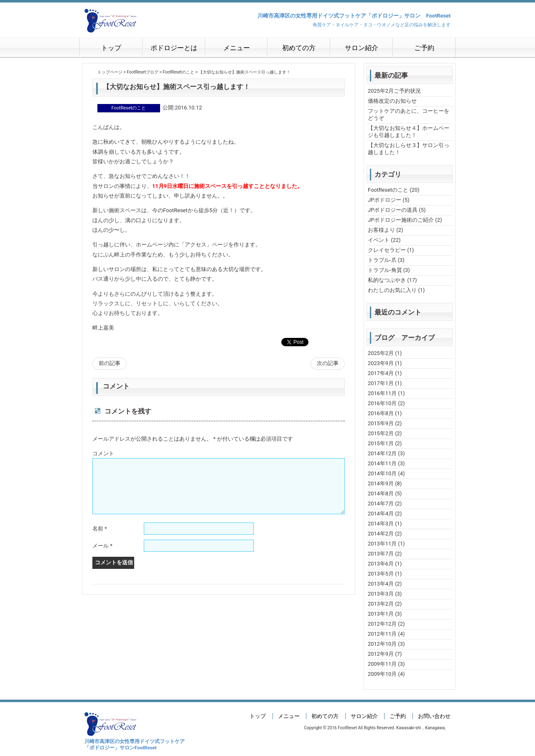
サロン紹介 (362, 48)
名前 (100, 539)
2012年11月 (382, 634)
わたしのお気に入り (392, 290)
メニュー (237, 48)
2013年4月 (381, 584)
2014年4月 (381, 514)
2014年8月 (381, 493)
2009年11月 (382, 664)
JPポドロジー (385, 200)
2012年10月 (382, 644)
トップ (111, 48)
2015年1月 (381, 443)
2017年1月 (381, 383)
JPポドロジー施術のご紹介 (401, 220)
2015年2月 (381, 433)
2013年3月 (381, 594)
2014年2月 (381, 534)
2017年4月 (381, 373)
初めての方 (299, 48)
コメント (103, 453)
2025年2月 (381, 353)
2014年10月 (382, 473)
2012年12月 (382, 624)
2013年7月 (381, 554)
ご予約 (424, 48)
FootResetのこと (388, 190)
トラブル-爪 (382, 260)
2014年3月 (381, 524)
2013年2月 (381, 604)
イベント (379, 240)
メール (102, 556)
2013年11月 (382, 544)
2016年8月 (381, 413)
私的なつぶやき (387, 280)
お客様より (381, 230)
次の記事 (328, 363)
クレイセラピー (387, 250)
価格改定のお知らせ (392, 101)
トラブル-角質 (385, 270)
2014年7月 (381, 504)
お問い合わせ (434, 716)
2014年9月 (381, 483)
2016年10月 (382, 403)
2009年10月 (382, 674)
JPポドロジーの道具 (393, 210)
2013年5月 (381, 574)
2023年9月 (381, 363)
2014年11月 (382, 463)
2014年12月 (382, 453)
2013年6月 (381, 564)
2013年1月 (381, 614)
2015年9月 (381, 423)
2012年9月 (381, 654)
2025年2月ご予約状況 (394, 91)
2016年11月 (382, 393)
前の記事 (110, 363)
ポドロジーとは (174, 48)
